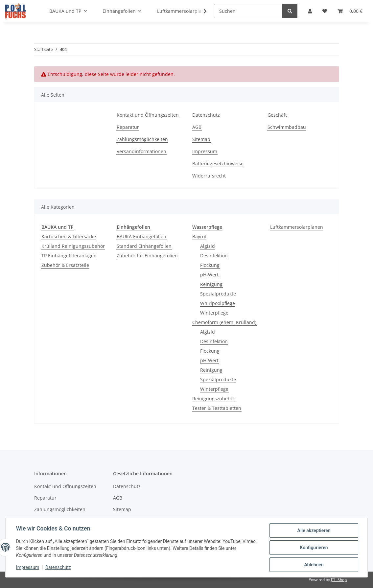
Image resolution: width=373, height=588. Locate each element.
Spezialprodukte (218, 294)
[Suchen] (248, 11)
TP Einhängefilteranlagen (69, 256)
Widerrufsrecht (209, 176)
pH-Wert (209, 275)
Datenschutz (206, 115)
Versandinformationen (141, 151)
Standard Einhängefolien (144, 246)
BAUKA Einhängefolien (141, 236)
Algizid (208, 246)
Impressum (205, 151)
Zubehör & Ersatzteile (65, 265)
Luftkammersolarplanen (297, 227)
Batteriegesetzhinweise (218, 164)
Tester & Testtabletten (217, 408)
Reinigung (211, 284)
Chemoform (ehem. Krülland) (224, 322)
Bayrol (199, 236)
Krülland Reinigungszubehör (73, 246)
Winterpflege (214, 313)
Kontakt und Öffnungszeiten (148, 115)
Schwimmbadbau (287, 127)
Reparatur (128, 127)
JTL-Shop (339, 580)
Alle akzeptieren (314, 530)
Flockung (210, 265)
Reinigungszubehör (214, 399)
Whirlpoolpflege (218, 303)
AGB (197, 127)
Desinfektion (214, 256)
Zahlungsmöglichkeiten (142, 139)
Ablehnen (314, 565)
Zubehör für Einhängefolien (147, 256)
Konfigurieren (314, 548)
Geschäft (277, 115)
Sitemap (201, 139)
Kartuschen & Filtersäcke (69, 236)
